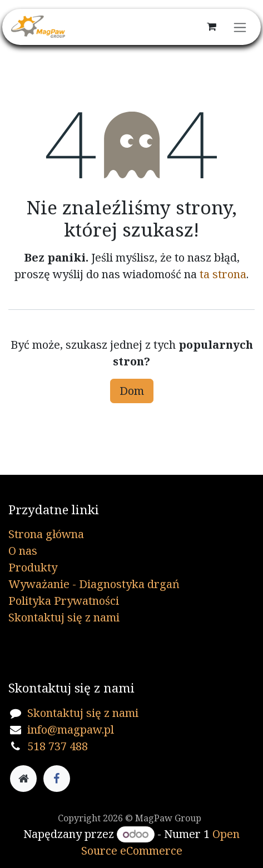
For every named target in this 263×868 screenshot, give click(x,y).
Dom (132, 391)
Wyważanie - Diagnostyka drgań (94, 584)
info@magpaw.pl (71, 729)
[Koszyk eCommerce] (211, 27)
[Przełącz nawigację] (240, 27)
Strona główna (46, 534)
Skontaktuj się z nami (64, 617)
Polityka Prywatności (64, 601)
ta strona (223, 274)
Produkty (33, 567)
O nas (23, 551)
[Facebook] (57, 779)
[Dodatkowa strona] (23, 779)
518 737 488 (58, 746)
